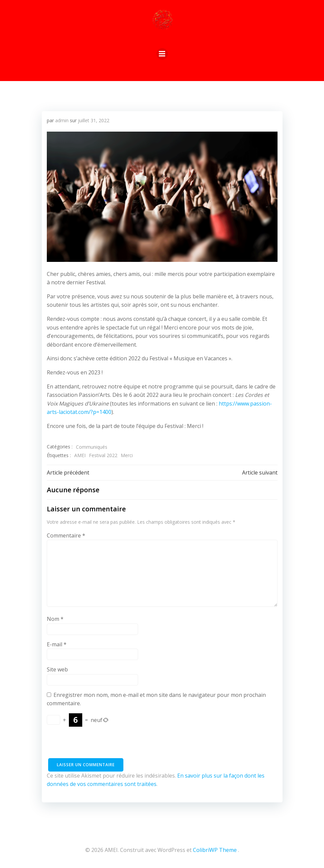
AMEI (80, 455)
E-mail (57, 644)
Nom (55, 619)
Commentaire (66, 535)
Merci (127, 455)
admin (62, 120)
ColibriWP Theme (215, 850)
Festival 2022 (103, 455)
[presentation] (98, 745)
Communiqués (92, 447)
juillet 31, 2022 (94, 120)
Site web (57, 669)
